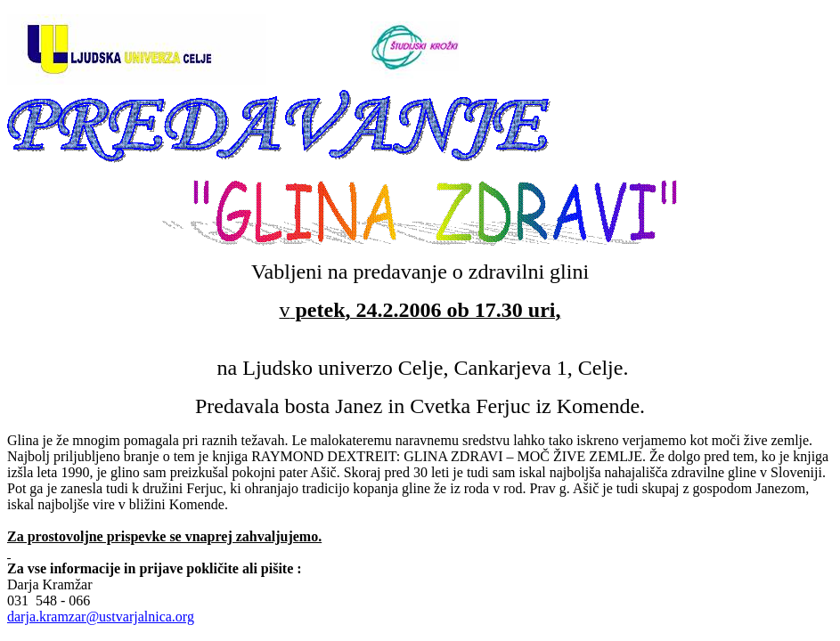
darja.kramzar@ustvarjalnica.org (101, 617)
